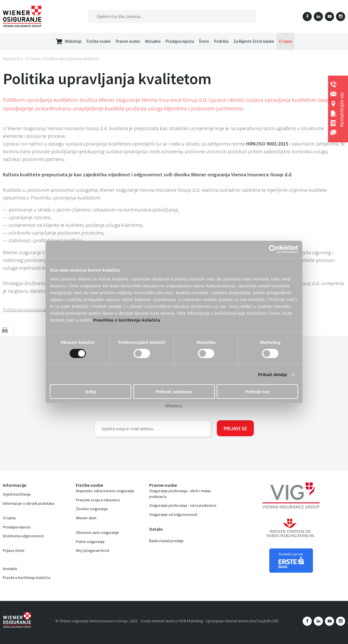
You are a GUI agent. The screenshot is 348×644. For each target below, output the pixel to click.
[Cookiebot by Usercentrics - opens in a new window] (273, 249)
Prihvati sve (257, 392)
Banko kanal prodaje (166, 541)
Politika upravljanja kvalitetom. (31, 310)
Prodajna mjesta (180, 41)
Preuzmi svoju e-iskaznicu (98, 500)
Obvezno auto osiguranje (97, 532)
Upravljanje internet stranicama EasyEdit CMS (242, 621)
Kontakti (10, 569)
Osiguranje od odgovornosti (173, 514)
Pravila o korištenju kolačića (27, 578)
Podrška (221, 41)
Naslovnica (13, 58)
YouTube (329, 17)
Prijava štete (14, 550)
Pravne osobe (128, 41)
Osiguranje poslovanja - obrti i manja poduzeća (180, 494)
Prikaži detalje (273, 374)
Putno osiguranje (90, 542)
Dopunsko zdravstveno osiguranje (105, 491)
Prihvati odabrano (174, 392)
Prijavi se (235, 428)
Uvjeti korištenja (17, 494)
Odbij (90, 392)
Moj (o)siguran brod (92, 550)
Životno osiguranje (92, 509)
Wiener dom (86, 518)
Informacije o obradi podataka (29, 503)
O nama (286, 41)
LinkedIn (318, 17)
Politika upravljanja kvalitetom (71, 58)
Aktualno (153, 41)
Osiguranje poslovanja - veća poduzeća (183, 505)
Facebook (307, 17)
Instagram (341, 17)
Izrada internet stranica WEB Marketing (172, 621)
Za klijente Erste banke (254, 41)
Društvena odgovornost (23, 536)
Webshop (69, 42)
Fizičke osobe (99, 41)
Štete (204, 41)
